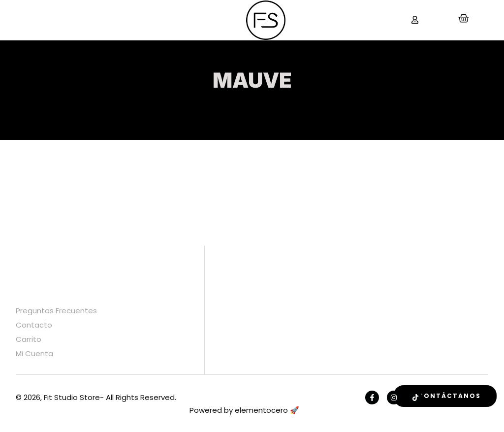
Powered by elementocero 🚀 (244, 410)
